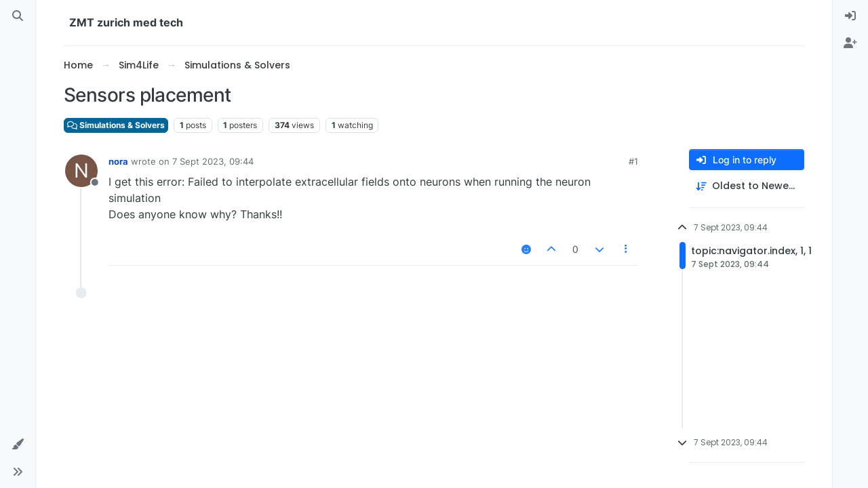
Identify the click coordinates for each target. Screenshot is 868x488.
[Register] (850, 43)
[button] (18, 445)
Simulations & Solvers (116, 125)
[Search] (18, 16)
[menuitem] (850, 16)
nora (118, 161)
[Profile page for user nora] (81, 171)
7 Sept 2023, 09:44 (213, 161)
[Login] (850, 16)
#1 (633, 161)
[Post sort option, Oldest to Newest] (747, 186)
